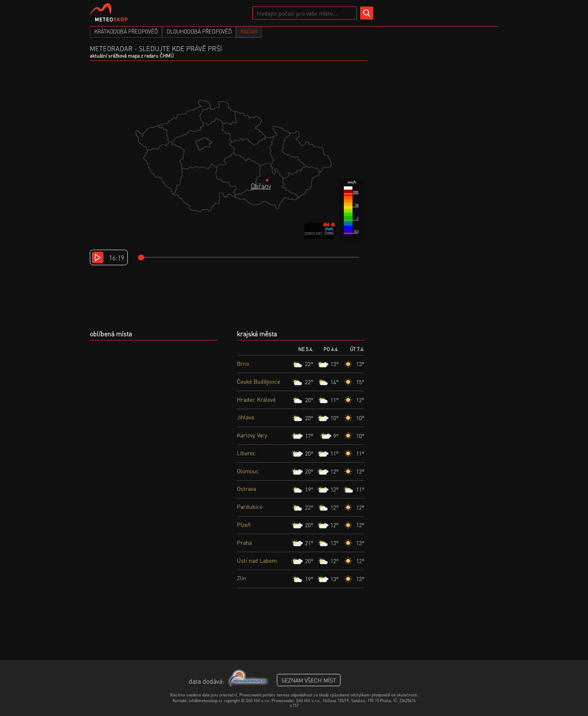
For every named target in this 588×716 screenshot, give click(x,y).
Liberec (246, 453)
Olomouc (248, 471)
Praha (244, 542)
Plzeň (244, 524)
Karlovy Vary (252, 435)
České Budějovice (258, 381)
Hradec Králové (256, 399)
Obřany (261, 186)
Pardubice (250, 506)
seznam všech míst (309, 680)
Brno (243, 363)
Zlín (242, 578)
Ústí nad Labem (257, 560)
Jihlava (245, 417)
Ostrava (246, 488)
